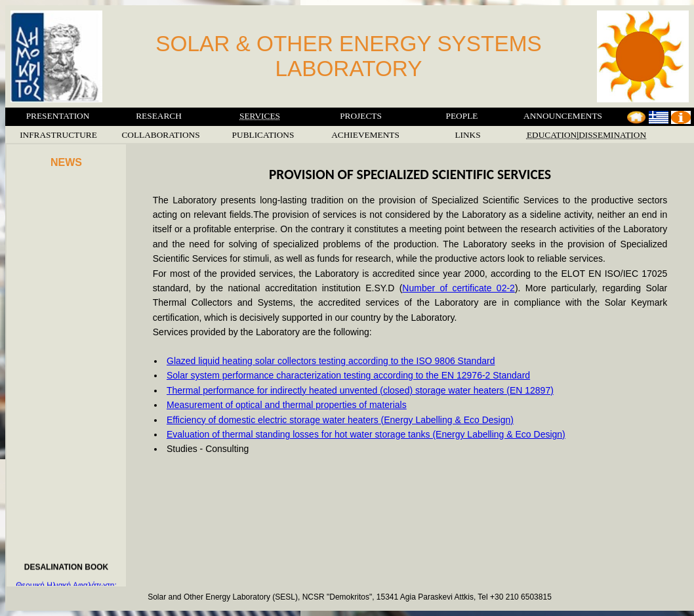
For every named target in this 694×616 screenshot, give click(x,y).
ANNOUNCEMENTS (563, 116)
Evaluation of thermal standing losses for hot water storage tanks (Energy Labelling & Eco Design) (366, 434)
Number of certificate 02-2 (459, 288)
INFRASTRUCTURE (58, 135)
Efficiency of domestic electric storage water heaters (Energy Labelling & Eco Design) (340, 420)
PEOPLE (462, 116)
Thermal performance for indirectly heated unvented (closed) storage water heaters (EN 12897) (360, 390)
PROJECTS (361, 116)
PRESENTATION (58, 116)
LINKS (467, 135)
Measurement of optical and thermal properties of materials (287, 405)
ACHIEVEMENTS (365, 135)
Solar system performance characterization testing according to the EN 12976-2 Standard (348, 375)
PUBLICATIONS (263, 135)
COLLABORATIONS (160, 135)
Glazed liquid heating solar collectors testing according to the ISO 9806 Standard (331, 361)
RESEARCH (159, 116)
